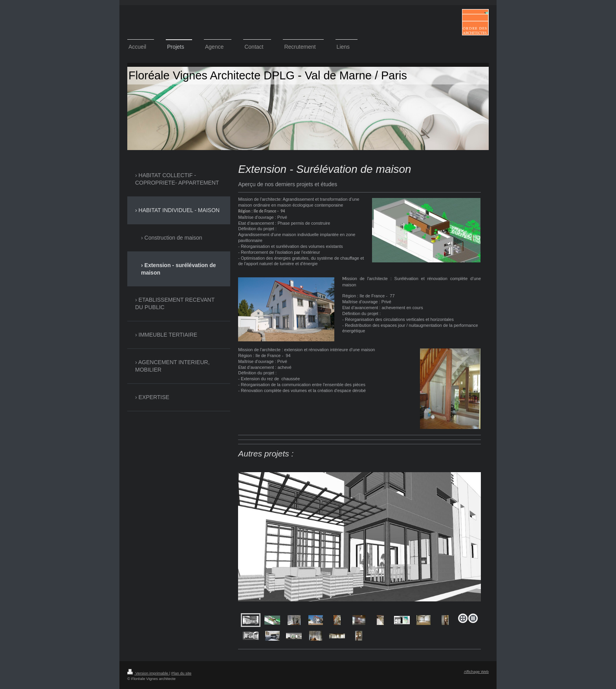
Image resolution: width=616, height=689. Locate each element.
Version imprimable (148, 673)
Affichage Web (476, 672)
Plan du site (181, 673)
